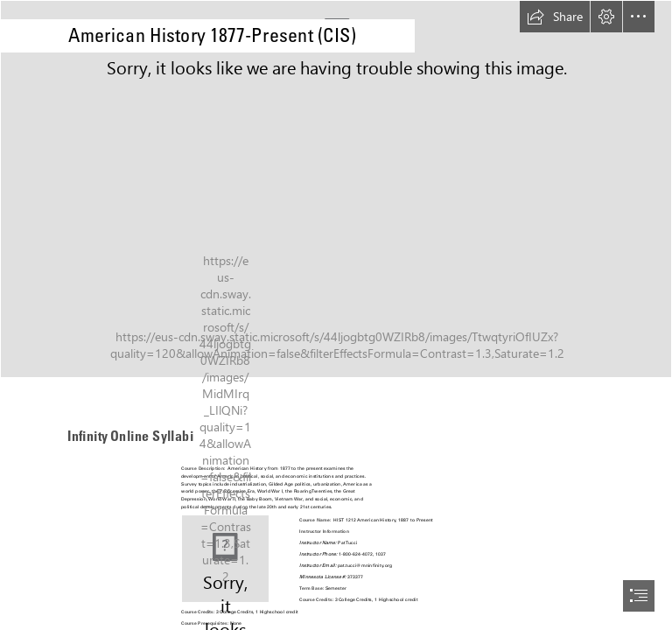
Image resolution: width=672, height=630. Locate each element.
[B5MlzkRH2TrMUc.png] (225, 559)
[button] (555, 17)
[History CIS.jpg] (336, 189)
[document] (336, 315)
